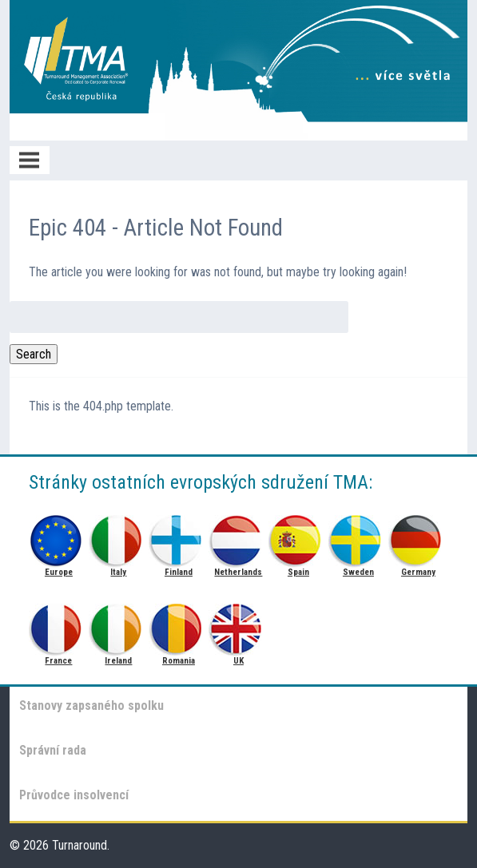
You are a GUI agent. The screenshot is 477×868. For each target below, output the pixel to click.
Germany (418, 536)
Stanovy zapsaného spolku (91, 705)
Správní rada (53, 750)
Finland (179, 536)
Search (34, 354)
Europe (59, 536)
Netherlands (238, 536)
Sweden (358, 536)
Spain (298, 536)
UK (238, 625)
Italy (119, 536)
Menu (30, 160)
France (59, 625)
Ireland (119, 625)
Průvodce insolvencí (74, 795)
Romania (179, 625)
